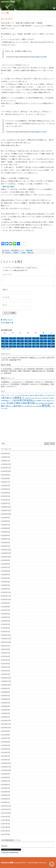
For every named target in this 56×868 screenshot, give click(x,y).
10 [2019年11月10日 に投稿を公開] (5, 341)
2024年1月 (6, 546)
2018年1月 (6, 802)
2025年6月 (6, 486)
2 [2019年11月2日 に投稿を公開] (51, 336)
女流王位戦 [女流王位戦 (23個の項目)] (34, 398)
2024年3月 (6, 539)
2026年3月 (6, 454)
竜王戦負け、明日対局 (20, 384)
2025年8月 (6, 479)
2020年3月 (6, 710)
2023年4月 (6, 578)
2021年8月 (6, 649)
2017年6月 (6, 827)
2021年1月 (6, 674)
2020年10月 (6, 685)
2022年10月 (6, 599)
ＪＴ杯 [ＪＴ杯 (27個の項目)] (53, 406)
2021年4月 (6, 664)
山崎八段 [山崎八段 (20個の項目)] (40, 398)
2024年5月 (6, 532)
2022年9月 (6, 603)
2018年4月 (6, 792)
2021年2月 (6, 671)
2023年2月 (6, 585)
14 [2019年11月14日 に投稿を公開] (36, 341)
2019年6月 (6, 742)
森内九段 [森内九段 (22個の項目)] (35, 401)
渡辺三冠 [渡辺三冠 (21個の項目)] (52, 401)
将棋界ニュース (19, 250)
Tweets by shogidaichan (10, 852)
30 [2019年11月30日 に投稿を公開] (51, 346)
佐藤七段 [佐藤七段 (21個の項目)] (27, 395)
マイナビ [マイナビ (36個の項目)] (12, 395)
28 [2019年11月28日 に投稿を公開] (36, 346)
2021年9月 (6, 646)
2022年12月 (6, 592)
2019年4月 (6, 749)
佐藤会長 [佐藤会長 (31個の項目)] (37, 395)
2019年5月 (6, 745)
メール (6, 297)
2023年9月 (6, 560)
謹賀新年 (6, 382)
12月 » (9, 349)
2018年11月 (6, 767)
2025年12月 (6, 464)
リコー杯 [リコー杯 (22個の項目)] (17, 395)
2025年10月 (6, 471)
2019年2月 (6, 756)
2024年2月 (6, 543)
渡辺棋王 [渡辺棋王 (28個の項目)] (3, 403)
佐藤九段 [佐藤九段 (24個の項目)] (32, 395)
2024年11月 (6, 510)
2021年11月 (6, 639)
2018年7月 (6, 781)
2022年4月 (6, 621)
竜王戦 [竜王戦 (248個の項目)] (31, 403)
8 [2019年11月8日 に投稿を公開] (43, 338)
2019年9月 (6, 731)
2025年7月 (6, 482)
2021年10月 (6, 642)
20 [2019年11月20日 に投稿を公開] (28, 344)
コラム (5, 358)
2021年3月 (6, 667)
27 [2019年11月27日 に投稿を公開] (28, 346)
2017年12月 (6, 806)
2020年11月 (6, 681)
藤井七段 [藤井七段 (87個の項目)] (5, 406)
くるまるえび (16, 382)
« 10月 (3, 349)
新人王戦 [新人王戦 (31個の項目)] (50, 398)
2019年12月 (6, 721)
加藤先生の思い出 (39, 371)
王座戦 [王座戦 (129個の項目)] (24, 403)
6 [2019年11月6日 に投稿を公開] (28, 338)
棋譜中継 (29, 250)
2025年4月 (6, 493)
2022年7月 (6, 610)
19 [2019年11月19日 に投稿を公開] (20, 344)
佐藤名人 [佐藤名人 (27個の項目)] (42, 395)
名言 (14, 358)
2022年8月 (6, 607)
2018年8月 (6, 778)
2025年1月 (6, 503)
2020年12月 (6, 678)
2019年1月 (6, 760)
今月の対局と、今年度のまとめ (14, 369)
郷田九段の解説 (8, 186)
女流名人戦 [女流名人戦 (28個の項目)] (28, 398)
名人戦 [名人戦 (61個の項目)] (12, 398)
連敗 (20, 371)
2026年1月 (6, 461)
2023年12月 (6, 550)
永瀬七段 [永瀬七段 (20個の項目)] (44, 401)
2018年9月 (6, 774)
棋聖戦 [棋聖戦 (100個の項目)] (30, 400)
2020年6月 (6, 699)
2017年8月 (6, 820)
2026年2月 (6, 457)
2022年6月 (6, 614)
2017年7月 (6, 824)
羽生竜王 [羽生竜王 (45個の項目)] (50, 403)
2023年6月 (6, 571)
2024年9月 (6, 518)
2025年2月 (6, 500)
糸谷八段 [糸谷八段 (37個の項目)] (38, 403)
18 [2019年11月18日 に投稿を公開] (13, 344)
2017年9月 (6, 817)
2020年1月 (6, 717)
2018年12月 (6, 763)
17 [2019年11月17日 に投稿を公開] (5, 344)
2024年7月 (6, 525)
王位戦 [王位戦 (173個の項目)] (10, 403)
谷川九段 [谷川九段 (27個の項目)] (24, 406)
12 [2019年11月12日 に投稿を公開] (20, 341)
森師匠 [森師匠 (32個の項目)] (40, 401)
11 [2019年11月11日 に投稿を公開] (13, 341)
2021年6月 (6, 656)
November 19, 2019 (40, 57)
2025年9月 (6, 475)
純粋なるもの (8, 320)
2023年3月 (6, 582)
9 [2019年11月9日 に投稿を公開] (51, 338)
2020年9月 (6, 689)
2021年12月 (6, 635)
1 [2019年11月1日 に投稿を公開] (43, 336)
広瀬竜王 (16, 253)
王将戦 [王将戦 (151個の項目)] (17, 403)
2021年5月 (6, 660)
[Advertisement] (28, 237)
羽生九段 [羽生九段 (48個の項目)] (44, 403)
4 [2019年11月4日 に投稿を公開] (13, 338)
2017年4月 (6, 834)
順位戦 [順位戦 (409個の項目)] (46, 406)
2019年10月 (6, 728)
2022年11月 (6, 596)
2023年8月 (6, 564)
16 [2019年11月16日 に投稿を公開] (51, 341)
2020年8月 (6, 692)
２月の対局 (49, 369)
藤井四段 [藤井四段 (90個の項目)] (17, 406)
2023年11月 (6, 553)
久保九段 (8, 253)
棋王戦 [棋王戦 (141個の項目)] (23, 400)
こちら (13, 34)
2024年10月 (6, 514)
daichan (7, 250)
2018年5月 (6, 788)
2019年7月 (6, 738)
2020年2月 (6, 713)
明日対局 (31, 369)
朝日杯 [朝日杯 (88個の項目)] (16, 400)
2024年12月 (6, 507)
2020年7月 (6, 696)
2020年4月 (6, 706)
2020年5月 (6, 703)
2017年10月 (6, 813)
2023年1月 (6, 589)
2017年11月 (6, 809)
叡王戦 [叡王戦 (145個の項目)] (6, 398)
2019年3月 (6, 753)
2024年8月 (6, 521)
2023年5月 (6, 575)
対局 (22, 358)
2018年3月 (6, 795)
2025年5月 (6, 489)
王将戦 (23, 253)
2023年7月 (6, 567)
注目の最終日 (6, 323)
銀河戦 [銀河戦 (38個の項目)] (39, 406)
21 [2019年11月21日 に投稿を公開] (36, 344)
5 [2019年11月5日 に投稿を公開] (20, 338)
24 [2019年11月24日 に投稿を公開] (5, 346)
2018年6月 (6, 785)
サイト (5, 305)
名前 (5, 290)
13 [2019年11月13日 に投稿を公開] (28, 341)
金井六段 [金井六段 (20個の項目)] (35, 406)
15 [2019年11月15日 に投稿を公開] (43, 341)
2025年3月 (6, 496)
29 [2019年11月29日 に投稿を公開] (43, 346)
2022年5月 (6, 617)
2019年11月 (6, 724)
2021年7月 (6, 653)
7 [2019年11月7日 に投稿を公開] (36, 338)
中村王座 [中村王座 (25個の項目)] (22, 395)
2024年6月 (6, 528)
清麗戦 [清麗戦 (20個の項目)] (48, 401)
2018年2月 (6, 799)
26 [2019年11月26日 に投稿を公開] (20, 346)
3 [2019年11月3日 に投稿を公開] (5, 338)
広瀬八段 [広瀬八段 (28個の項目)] (45, 398)
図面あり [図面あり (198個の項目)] (20, 398)
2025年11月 (6, 468)
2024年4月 (6, 535)
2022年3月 (6, 624)
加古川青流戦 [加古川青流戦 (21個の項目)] (48, 395)
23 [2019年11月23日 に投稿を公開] (51, 344)
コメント (7, 274)
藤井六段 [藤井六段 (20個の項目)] (11, 406)
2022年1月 (6, 632)
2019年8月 (6, 735)
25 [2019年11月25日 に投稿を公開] (13, 346)
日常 (49, 358)
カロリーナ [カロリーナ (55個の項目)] (5, 395)
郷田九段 (30, 253)
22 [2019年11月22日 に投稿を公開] (43, 344)
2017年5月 (6, 831)
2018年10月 (6, 770)
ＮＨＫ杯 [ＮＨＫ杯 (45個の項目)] (4, 408)
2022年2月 (6, 628)
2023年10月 (6, 557)
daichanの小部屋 (8, 2)
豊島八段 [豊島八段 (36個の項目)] (30, 406)
